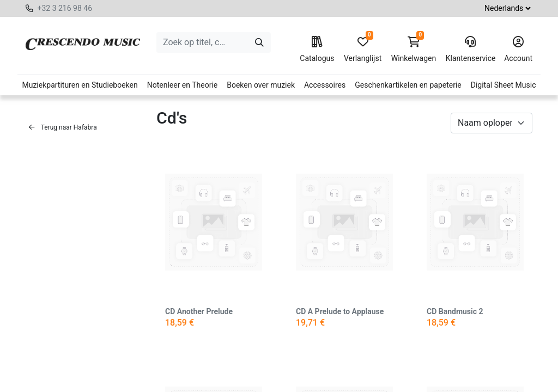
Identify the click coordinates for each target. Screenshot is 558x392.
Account (518, 50)
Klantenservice (470, 50)
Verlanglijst (363, 50)
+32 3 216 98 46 (65, 8)
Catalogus (317, 50)
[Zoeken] (259, 42)
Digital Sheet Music (504, 85)
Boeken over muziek (261, 85)
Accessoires (325, 85)
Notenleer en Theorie (183, 85)
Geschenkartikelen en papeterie (408, 85)
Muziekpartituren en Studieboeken (80, 85)
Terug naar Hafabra (63, 127)
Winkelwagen (414, 50)
